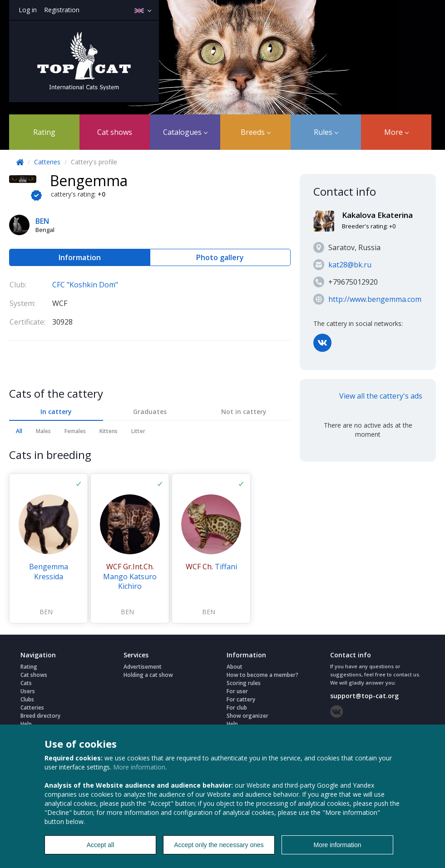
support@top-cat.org (364, 696)
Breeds (256, 132)
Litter (138, 431)
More (396, 132)
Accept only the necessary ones (219, 845)
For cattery (241, 699)
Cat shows (115, 132)
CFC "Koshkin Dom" (85, 285)
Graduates (150, 412)
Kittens (109, 431)
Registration (62, 10)
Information (80, 257)
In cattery (56, 412)
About (235, 667)
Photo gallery (220, 257)
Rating (44, 132)
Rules (326, 132)
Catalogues (185, 132)
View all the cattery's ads (381, 396)
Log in (28, 10)
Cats (26, 683)
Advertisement (143, 667)
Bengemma (89, 180)
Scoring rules (244, 683)
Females (75, 431)
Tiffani (211, 567)
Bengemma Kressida (49, 572)
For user (237, 691)
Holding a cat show (148, 675)
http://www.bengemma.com (375, 299)
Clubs (27, 699)
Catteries (47, 162)
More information (139, 767)
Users (28, 691)
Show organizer (247, 716)
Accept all (101, 845)
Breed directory (40, 716)
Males (43, 431)
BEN (46, 612)
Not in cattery (244, 412)
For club (237, 708)
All (19, 431)
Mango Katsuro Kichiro (130, 576)
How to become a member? (262, 675)
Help (26, 724)
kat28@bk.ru (350, 265)
